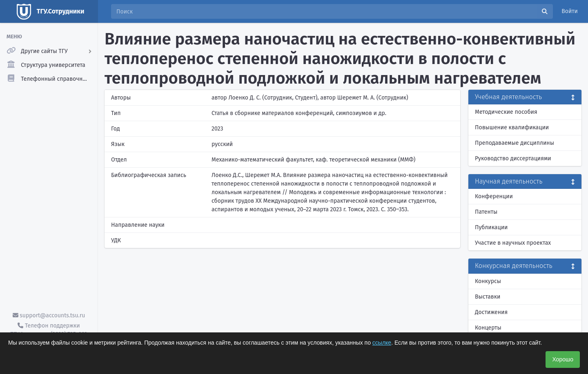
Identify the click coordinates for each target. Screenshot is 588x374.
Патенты (486, 212)
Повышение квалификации (512, 127)
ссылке (382, 343)
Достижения (491, 312)
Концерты (488, 328)
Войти (570, 11)
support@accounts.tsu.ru (49, 315)
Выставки (488, 297)
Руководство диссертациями (513, 158)
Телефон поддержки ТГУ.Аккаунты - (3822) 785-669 (49, 330)
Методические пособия (506, 112)
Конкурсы (488, 281)
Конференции (494, 196)
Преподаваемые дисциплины (514, 143)
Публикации (491, 227)
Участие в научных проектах (513, 243)
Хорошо (563, 359)
